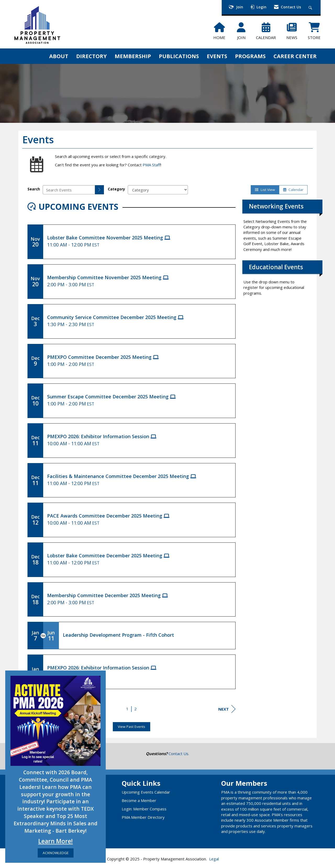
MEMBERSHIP (133, 56)
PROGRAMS (250, 56)
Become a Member (139, 800)
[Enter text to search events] (69, 190)
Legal (214, 859)
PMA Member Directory (143, 817)
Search (34, 189)
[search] (99, 190)
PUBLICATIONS (179, 56)
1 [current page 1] (127, 709)
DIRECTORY (91, 56)
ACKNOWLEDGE (56, 853)
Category (116, 189)
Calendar (293, 190)
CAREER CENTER (295, 56)
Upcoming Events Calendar (146, 792)
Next (227, 709)
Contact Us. (179, 754)
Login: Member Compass (144, 809)
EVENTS (217, 56)
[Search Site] (311, 7)
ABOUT (59, 56)
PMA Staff (152, 165)
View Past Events (132, 727)
